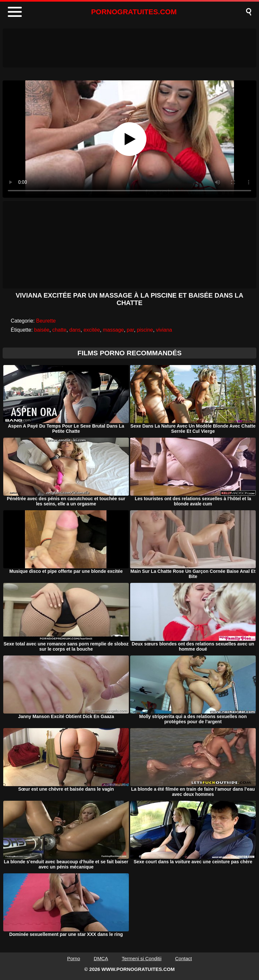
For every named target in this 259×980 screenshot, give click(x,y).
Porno (74, 958)
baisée (42, 330)
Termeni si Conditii (142, 958)
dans (75, 330)
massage (113, 330)
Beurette (46, 321)
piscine (145, 330)
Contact (184, 958)
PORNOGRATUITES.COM (134, 12)
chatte (59, 330)
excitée (92, 330)
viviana (164, 330)
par (130, 330)
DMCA (101, 958)
